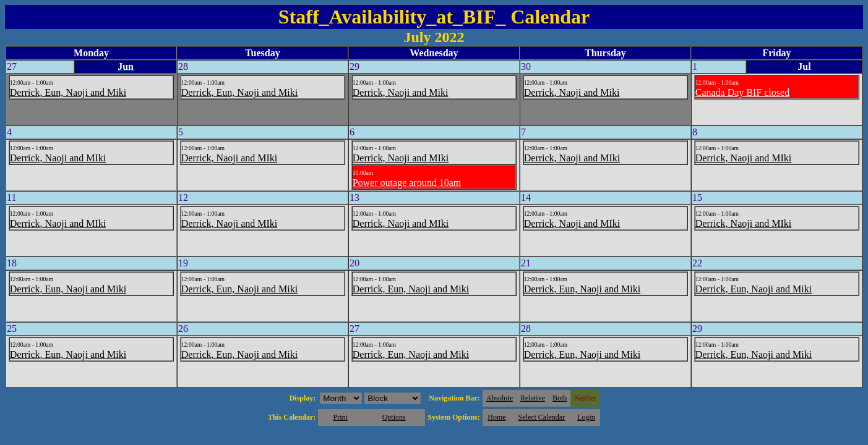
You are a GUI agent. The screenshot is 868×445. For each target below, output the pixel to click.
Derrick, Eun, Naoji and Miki (68, 92)
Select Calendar (542, 417)
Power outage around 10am (407, 183)
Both (560, 398)
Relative (533, 398)
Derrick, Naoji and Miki (401, 92)
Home (496, 417)
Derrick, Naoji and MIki (58, 158)
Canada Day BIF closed (742, 92)
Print (340, 417)
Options (394, 417)
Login (586, 417)
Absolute (500, 398)
